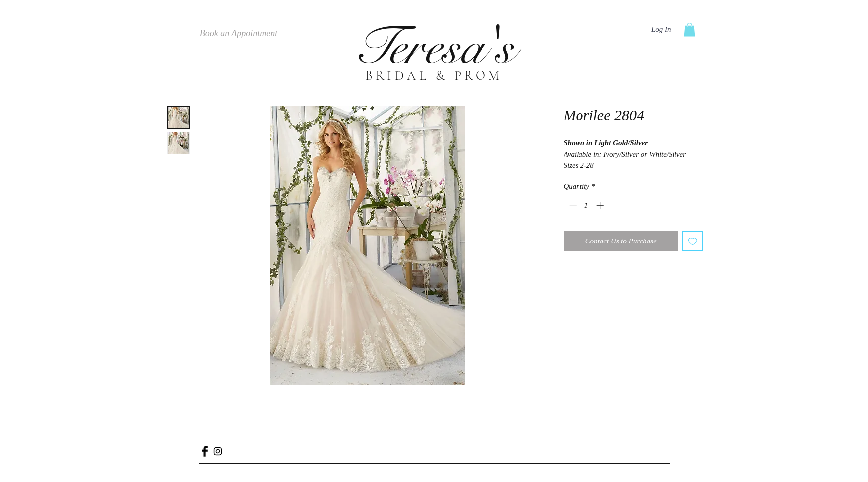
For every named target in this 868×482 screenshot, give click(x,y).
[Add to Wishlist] (693, 241)
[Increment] (601, 205)
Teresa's (434, 47)
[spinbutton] (586, 205)
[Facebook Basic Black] (205, 451)
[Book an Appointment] (239, 34)
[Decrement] (572, 205)
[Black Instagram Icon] (218, 451)
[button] (690, 30)
